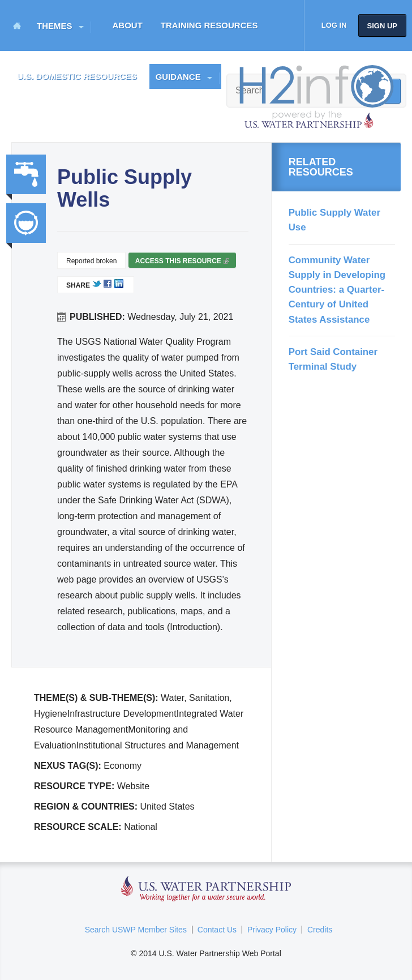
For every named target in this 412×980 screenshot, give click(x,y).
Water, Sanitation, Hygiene (26, 174)
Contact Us (217, 930)
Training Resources (209, 25)
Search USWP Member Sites (136, 930)
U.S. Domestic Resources (77, 76)
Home (17, 25)
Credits (320, 930)
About (128, 25)
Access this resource (182, 262)
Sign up (382, 26)
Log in (334, 25)
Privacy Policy (272, 930)
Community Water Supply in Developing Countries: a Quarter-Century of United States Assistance (337, 290)
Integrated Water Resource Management (26, 223)
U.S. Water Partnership (206, 889)
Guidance (178, 77)
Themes (55, 26)
